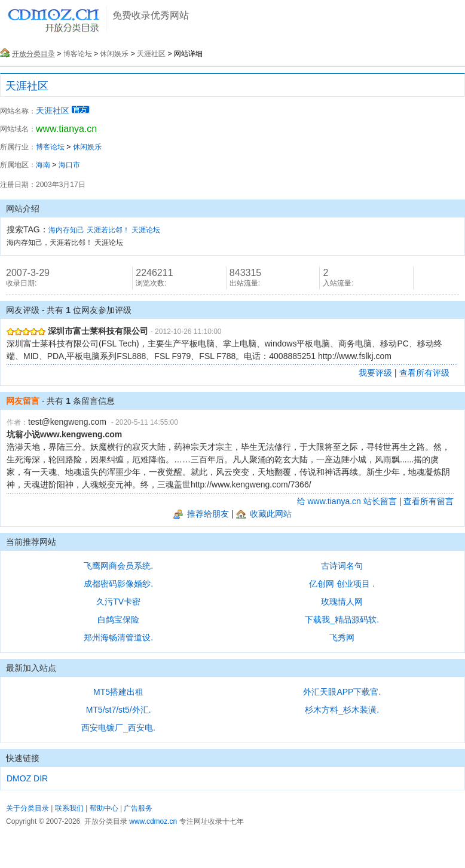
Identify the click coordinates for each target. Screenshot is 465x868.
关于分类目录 (27, 808)
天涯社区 (151, 54)
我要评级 (375, 373)
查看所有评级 (424, 373)
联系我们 (69, 808)
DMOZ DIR (27, 778)
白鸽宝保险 (118, 619)
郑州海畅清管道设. (118, 637)
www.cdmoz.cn (153, 821)
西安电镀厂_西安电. (118, 728)
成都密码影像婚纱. (118, 584)
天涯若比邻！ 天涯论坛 (123, 230)
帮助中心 (104, 808)
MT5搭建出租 (118, 692)
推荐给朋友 (201, 514)
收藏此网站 (264, 514)
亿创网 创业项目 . (342, 584)
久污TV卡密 (118, 602)
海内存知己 (66, 230)
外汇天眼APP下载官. (342, 692)
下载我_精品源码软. (342, 619)
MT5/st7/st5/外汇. (119, 710)
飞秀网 (342, 637)
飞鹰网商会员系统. (118, 566)
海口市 (69, 165)
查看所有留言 (429, 501)
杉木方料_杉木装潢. (342, 710)
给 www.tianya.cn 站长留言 (347, 501)
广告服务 (138, 808)
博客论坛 (78, 54)
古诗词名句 (342, 566)
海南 (43, 165)
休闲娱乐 (114, 54)
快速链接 (23, 758)
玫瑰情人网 (342, 602)
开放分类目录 (33, 54)
